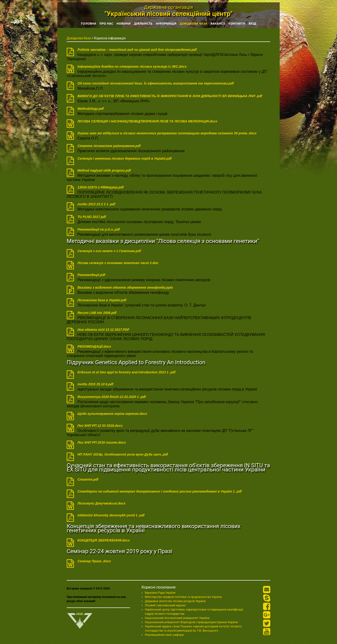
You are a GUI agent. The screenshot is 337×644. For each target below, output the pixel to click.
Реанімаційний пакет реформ (164, 635)
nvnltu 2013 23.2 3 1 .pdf (96, 204)
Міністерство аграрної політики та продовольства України (183, 597)
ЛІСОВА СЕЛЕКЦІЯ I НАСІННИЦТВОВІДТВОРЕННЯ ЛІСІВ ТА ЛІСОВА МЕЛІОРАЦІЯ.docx (147, 121)
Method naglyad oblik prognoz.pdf (104, 170)
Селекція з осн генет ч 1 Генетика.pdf (109, 251)
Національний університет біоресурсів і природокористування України (191, 622)
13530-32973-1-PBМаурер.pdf (101, 187)
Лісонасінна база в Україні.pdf (102, 300)
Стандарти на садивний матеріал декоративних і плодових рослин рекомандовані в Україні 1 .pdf (160, 491)
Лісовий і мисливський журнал (165, 605)
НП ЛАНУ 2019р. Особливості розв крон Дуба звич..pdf (123, 454)
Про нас (106, 23)
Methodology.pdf (91, 109)
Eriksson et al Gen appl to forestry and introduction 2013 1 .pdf (126, 372)
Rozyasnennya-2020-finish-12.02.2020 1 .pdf (112, 397)
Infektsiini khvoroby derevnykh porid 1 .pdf (111, 515)
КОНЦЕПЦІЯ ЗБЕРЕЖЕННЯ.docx (104, 540)
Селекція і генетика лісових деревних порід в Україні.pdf (125, 158)
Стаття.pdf (88, 479)
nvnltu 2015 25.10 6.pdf (95, 384)
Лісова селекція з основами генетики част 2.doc (118, 263)
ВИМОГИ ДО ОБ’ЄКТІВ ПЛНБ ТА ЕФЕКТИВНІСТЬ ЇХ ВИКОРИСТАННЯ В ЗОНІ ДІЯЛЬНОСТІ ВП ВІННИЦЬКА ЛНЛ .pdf (170, 96)
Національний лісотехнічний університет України (177, 618)
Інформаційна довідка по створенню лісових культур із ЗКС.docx (132, 66)
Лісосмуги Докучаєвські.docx (101, 503)
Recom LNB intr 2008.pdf (97, 313)
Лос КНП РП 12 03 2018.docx (100, 426)
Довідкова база (194, 23)
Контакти (237, 23)
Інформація (166, 23)
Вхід (253, 23)
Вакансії (218, 23)
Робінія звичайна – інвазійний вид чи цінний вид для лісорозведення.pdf (137, 50)
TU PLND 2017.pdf (92, 217)
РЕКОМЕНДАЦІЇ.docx (94, 346)
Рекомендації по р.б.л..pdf (99, 229)
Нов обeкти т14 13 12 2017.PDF (103, 330)
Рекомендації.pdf (91, 275)
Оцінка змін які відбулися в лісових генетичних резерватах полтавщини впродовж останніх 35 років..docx (167, 133)
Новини (124, 23)
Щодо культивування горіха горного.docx (112, 414)
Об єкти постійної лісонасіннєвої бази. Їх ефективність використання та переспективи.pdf (156, 83)
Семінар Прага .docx (94, 561)
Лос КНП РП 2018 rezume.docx (102, 442)
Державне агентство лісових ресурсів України (175, 601)
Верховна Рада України (160, 593)
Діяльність (143, 23)
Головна (89, 23)
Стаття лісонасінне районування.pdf (109, 146)
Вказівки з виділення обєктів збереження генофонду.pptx (125, 287)
